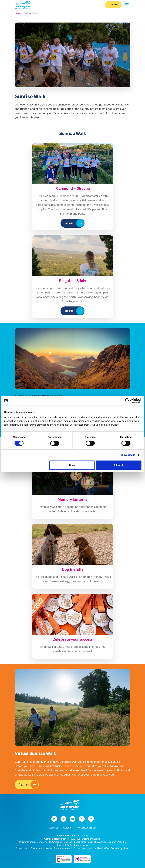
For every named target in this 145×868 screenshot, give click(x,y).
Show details (128, 455)
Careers (67, 828)
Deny (72, 465)
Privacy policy (22, 849)
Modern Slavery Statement (59, 849)
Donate (113, 5)
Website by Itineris (120, 849)
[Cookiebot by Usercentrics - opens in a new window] (127, 401)
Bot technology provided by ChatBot (92, 849)
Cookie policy (37, 849)
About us (54, 828)
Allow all (119, 465)
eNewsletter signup (86, 828)
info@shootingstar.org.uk (76, 845)
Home (18, 13)
